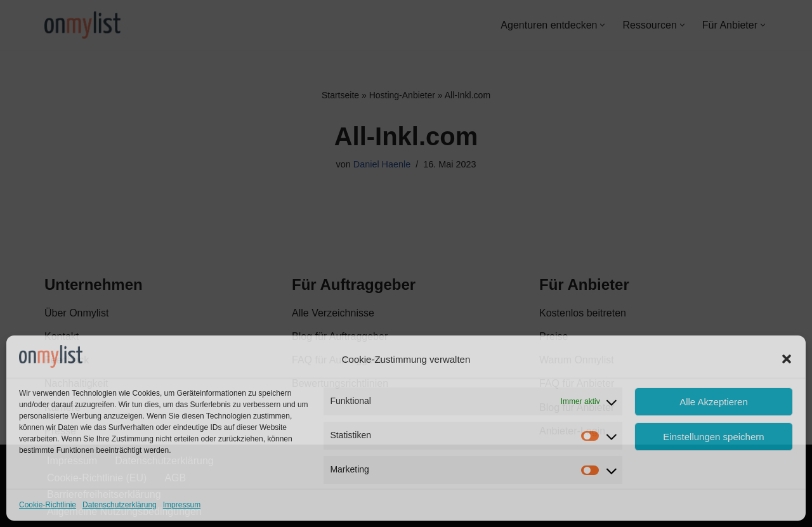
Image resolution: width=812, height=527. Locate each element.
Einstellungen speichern (713, 437)
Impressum (182, 505)
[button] (787, 359)
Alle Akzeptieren (714, 402)
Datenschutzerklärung (120, 505)
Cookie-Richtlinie (48, 505)
